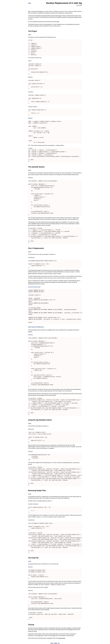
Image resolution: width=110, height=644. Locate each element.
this (46, 24)
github (56, 642)
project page (62, 637)
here (58, 22)
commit (30, 34)
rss (59, 642)
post (40, 634)
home (30, 3)
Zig (29, 11)
